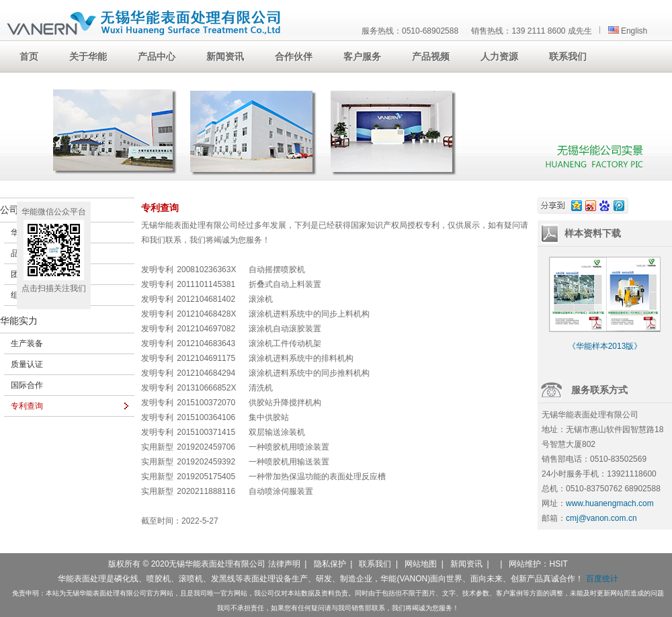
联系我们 (375, 564)
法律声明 (284, 564)
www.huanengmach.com (610, 503)
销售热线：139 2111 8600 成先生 (531, 31)
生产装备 (27, 343)
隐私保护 (330, 564)
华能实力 (19, 321)
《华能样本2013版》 (605, 346)
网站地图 (421, 564)
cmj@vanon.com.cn (601, 518)
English (628, 31)
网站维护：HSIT (538, 564)
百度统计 (602, 579)
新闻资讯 (466, 564)
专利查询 (27, 406)
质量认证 (27, 364)
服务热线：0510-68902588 (410, 31)
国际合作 (27, 385)
